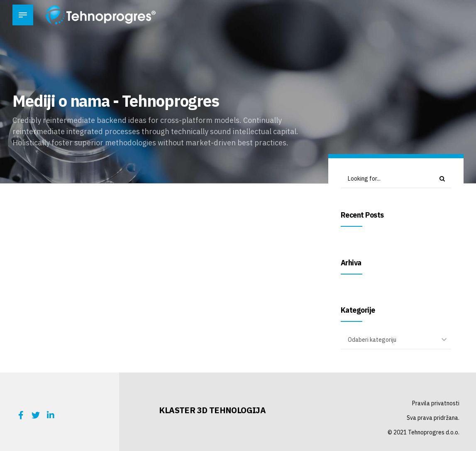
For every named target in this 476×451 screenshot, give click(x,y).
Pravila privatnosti (436, 403)
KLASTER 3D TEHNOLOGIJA (212, 410)
